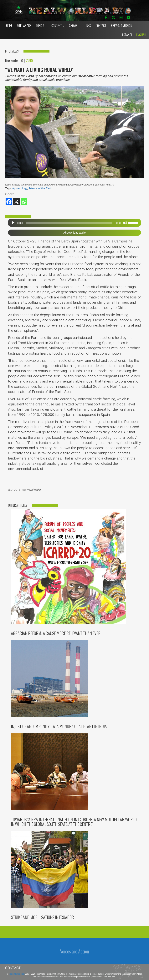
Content (58, 26)
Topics (41, 26)
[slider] (69, 223)
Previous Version (122, 26)
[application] (74, 223)
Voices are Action (74, 951)
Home (9, 26)
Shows (74, 26)
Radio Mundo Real (17, 974)
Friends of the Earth (40, 188)
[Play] (13, 223)
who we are (24, 26)
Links (88, 26)
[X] (16, 202)
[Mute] (125, 223)
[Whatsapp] (24, 202)
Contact (101, 26)
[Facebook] (9, 202)
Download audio (74, 233)
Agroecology (20, 188)
